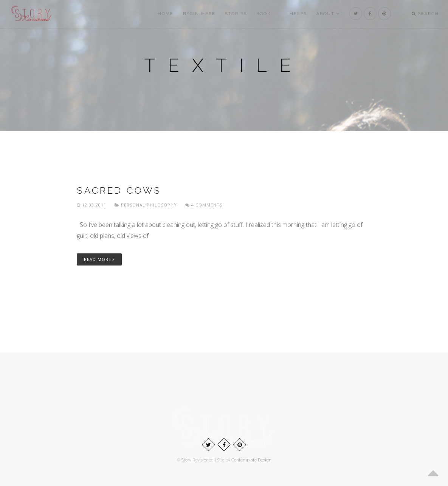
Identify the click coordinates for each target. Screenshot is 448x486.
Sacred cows (119, 190)
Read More (99, 259)
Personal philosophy (149, 205)
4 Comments (204, 205)
